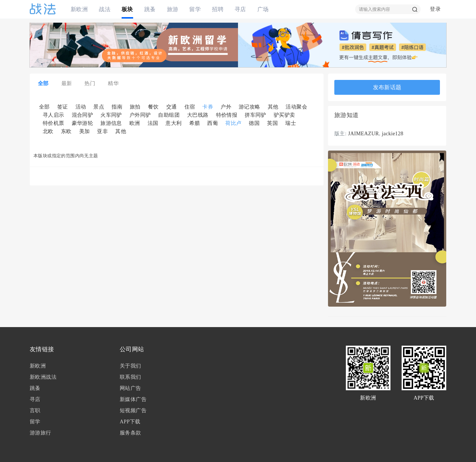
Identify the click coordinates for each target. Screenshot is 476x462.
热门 (90, 83)
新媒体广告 (133, 399)
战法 (105, 9)
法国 (153, 123)
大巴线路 (198, 115)
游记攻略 (250, 107)
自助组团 (169, 115)
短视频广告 (133, 411)
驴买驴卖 (284, 115)
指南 (117, 107)
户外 (226, 107)
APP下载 (130, 422)
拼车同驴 (255, 115)
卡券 (208, 107)
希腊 (195, 123)
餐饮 (153, 107)
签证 (63, 107)
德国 (254, 123)
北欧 (48, 131)
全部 (43, 83)
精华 (113, 83)
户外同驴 (140, 115)
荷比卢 (233, 123)
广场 (263, 9)
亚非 (102, 131)
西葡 (213, 123)
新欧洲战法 (43, 377)
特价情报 (227, 115)
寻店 (240, 9)
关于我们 (131, 366)
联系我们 (131, 377)
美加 (85, 131)
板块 (127, 9)
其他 (273, 107)
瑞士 (291, 123)
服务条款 (131, 433)
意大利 (173, 123)
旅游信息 (111, 123)
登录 (435, 9)
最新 (67, 83)
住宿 (190, 107)
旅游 (173, 9)
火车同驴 (111, 115)
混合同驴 (83, 115)
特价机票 (54, 123)
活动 (81, 107)
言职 (35, 411)
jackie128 (393, 134)
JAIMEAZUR (364, 134)
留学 (195, 9)
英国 (272, 123)
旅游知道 (347, 115)
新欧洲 (79, 9)
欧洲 (135, 123)
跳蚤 (150, 9)
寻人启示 (54, 115)
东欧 (66, 131)
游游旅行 (41, 433)
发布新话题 (387, 87)
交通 (172, 107)
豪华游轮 (83, 123)
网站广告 (131, 388)
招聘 (218, 9)
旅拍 (135, 107)
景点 (99, 107)
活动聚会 (296, 107)
